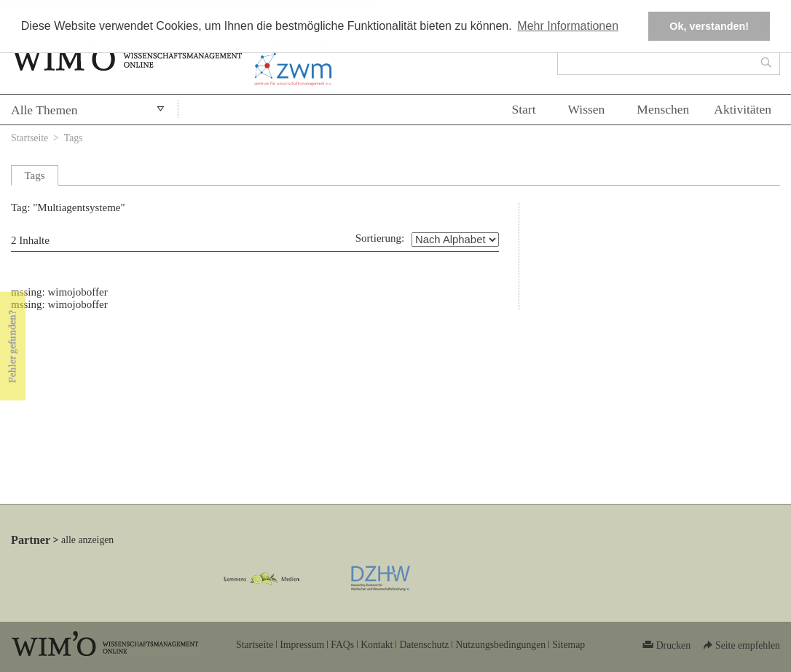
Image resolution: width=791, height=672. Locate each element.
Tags (74, 138)
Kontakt (377, 645)
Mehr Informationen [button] (568, 26)
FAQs (342, 645)
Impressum (302, 645)
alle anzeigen (87, 540)
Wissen (587, 109)
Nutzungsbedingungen (500, 645)
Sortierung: (380, 238)
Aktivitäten (743, 109)
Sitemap (568, 645)
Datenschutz (424, 645)
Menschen (663, 109)
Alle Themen (44, 110)
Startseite (29, 138)
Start (523, 109)
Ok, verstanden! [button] (709, 26)
